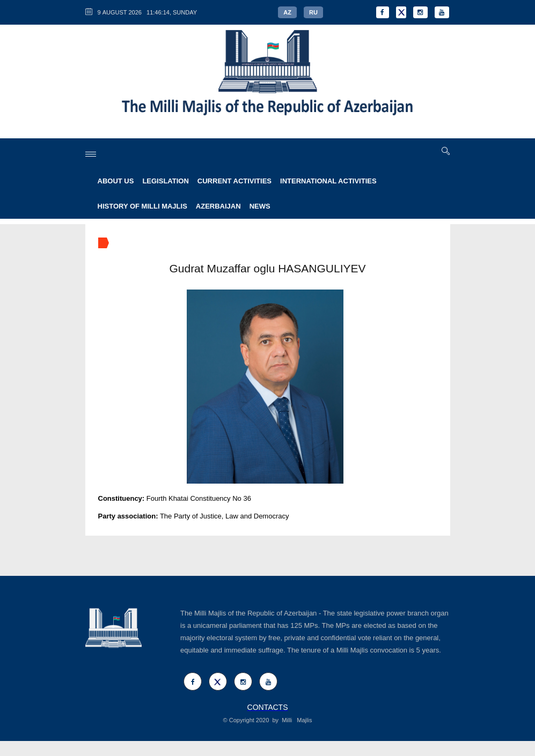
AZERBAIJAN (218, 206)
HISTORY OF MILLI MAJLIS (142, 206)
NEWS (260, 206)
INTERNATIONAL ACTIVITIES (328, 181)
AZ (287, 12)
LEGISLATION (165, 181)
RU (313, 12)
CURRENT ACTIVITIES (234, 181)
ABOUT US (116, 181)
